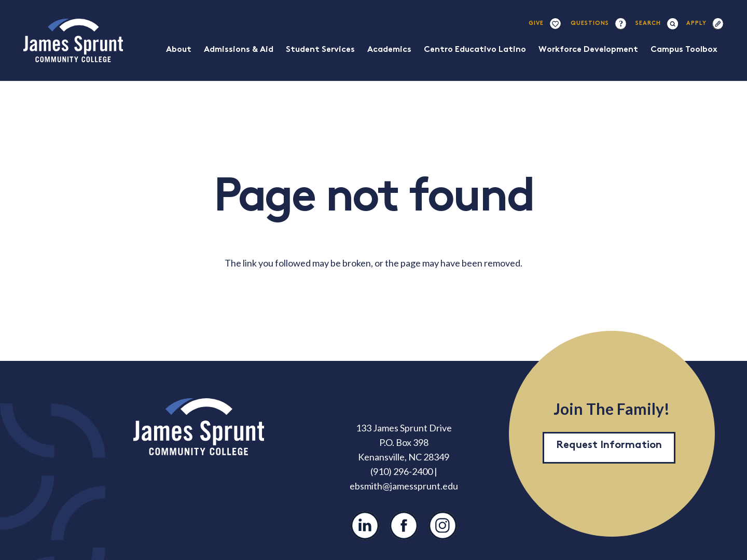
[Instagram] (443, 526)
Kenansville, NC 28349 (404, 457)
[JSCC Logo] (73, 40)
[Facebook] (404, 526)
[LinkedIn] (365, 526)
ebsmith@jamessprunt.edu (404, 486)
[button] (648, 24)
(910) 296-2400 (402, 471)
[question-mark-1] (620, 24)
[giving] (555, 24)
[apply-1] (718, 24)
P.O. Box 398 (404, 442)
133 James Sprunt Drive (404, 428)
